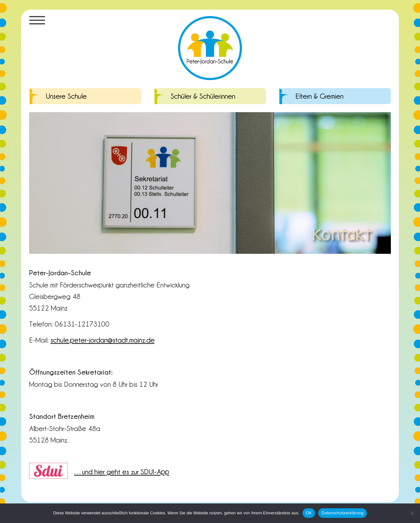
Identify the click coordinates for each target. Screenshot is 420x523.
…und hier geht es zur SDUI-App (122, 471)
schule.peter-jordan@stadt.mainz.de (103, 340)
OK (309, 513)
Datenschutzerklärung (342, 513)
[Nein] (412, 513)
